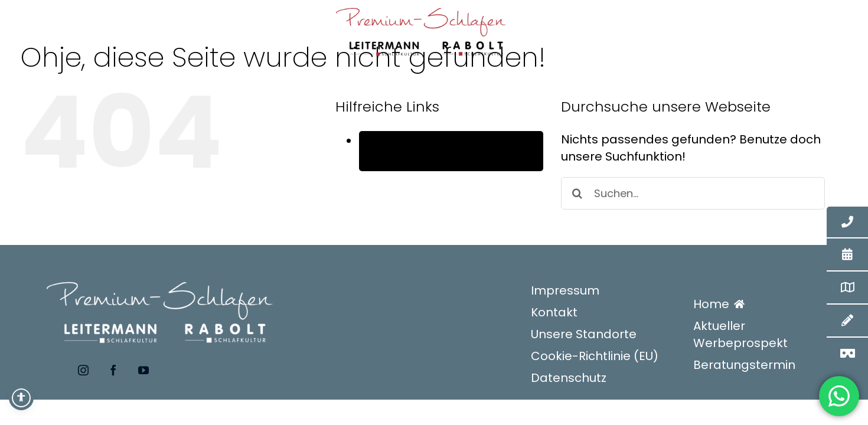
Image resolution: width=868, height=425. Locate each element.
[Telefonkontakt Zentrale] (847, 223)
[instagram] (82, 370)
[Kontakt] (847, 321)
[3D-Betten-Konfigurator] (847, 354)
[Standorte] (847, 287)
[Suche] (577, 193)
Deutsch (412, 161)
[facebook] (111, 370)
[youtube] (141, 370)
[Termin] (847, 254)
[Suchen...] (693, 193)
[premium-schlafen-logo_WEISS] (161, 272)
